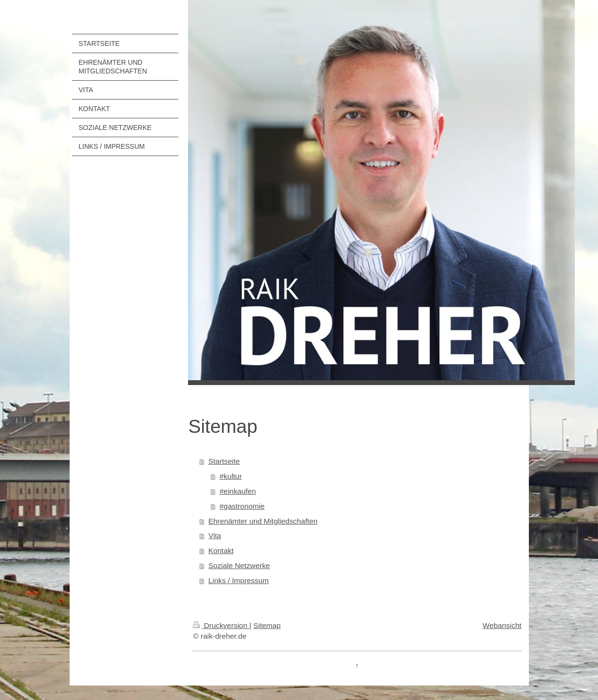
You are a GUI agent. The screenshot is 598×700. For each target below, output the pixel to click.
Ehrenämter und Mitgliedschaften (263, 521)
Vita (215, 536)
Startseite (224, 461)
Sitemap (267, 625)
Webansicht (502, 625)
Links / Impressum (239, 580)
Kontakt (221, 550)
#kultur (231, 476)
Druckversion (221, 625)
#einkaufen (238, 491)
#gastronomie (242, 506)
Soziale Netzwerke (239, 565)
